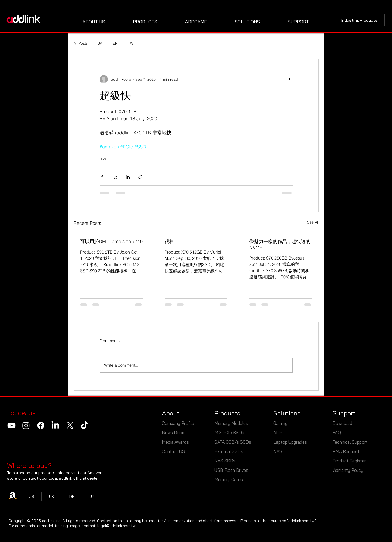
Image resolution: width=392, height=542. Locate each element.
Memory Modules (231, 423)
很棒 (169, 241)
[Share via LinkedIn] (128, 177)
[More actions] (290, 79)
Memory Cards (229, 480)
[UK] (52, 496)
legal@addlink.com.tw (116, 526)
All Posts (81, 43)
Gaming (280, 423)
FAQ (337, 433)
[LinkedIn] (55, 425)
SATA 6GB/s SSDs (233, 442)
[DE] (72, 496)
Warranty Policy (348, 470)
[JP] (92, 496)
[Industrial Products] (359, 20)
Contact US (173, 451)
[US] (32, 496)
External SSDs (229, 451)
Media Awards (175, 442)
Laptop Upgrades (290, 442)
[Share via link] (140, 177)
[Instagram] (26, 425)
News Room (174, 433)
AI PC (279, 433)
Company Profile (178, 423)
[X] (70, 425)
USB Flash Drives (231, 470)
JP (100, 43)
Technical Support (350, 442)
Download (342, 423)
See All (313, 222)
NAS (278, 451)
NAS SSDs (225, 461)
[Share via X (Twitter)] (115, 177)
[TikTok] (85, 425)
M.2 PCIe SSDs (229, 433)
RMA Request (346, 451)
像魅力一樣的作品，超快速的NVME (280, 245)
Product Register (349, 461)
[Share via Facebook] (102, 177)
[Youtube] (11, 425)
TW (131, 43)
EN (115, 43)
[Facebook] (41, 425)
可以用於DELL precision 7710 (111, 241)
